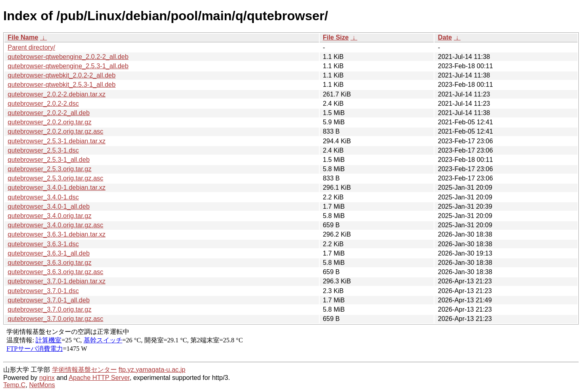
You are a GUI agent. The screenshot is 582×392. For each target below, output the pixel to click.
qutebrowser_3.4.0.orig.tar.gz (50, 216)
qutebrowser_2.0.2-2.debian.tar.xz (57, 94)
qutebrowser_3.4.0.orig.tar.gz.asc (56, 225)
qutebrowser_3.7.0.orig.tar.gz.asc (56, 319)
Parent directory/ (31, 47)
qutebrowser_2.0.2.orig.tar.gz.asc (56, 131)
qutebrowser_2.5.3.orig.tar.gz (50, 169)
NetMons (42, 385)
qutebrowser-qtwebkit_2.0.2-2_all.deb (62, 75)
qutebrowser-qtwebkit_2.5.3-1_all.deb (62, 85)
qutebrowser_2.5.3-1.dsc (43, 150)
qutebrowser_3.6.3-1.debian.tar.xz (57, 234)
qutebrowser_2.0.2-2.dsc (43, 104)
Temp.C (14, 385)
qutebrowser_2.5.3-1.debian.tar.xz (57, 141)
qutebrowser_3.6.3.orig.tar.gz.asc (56, 272)
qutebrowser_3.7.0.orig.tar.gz (50, 309)
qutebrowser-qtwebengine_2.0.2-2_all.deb (68, 57)
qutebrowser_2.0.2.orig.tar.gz (50, 122)
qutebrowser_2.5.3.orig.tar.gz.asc (56, 178)
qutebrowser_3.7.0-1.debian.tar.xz (57, 281)
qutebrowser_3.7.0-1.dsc (43, 291)
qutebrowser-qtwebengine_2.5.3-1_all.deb (68, 66)
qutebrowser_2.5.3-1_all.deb (49, 160)
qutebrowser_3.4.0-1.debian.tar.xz (57, 188)
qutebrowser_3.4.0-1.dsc (43, 197)
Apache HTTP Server (99, 378)
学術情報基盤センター (84, 370)
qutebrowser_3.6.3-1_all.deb (49, 253)
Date (445, 37)
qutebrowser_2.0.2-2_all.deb (49, 113)
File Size (336, 37)
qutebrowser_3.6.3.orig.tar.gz (50, 263)
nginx (47, 378)
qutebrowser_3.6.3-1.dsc (43, 244)
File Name (23, 37)
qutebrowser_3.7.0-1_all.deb (49, 300)
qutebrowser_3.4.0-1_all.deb (49, 206)
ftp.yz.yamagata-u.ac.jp (152, 370)
